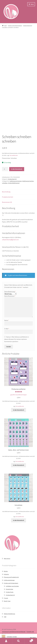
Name (7, 320)
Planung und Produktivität (11, 577)
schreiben (5, 183)
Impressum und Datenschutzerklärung (14, 632)
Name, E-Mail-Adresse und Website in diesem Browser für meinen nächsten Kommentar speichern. (17, 339)
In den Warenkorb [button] (19, 410)
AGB (5, 617)
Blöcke (6, 571)
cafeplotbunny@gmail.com (10, 240)
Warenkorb (29, 640)
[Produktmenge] (5, 169)
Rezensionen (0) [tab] (7, 202)
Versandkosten (14, 155)
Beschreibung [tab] (6, 192)
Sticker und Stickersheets (15, 26)
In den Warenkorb (17, 169)
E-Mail (7, 329)
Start (5, 26)
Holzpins (6, 574)
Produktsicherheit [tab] (8, 197)
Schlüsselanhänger (9, 580)
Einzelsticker (10, 589)
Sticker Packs (10, 592)
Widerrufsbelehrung (9, 614)
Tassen (6, 598)
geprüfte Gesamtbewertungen (18, 395)
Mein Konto (7, 559)
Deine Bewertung (10, 292)
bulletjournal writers (28, 181)
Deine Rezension (10, 296)
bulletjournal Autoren (16, 181)
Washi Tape (7, 601)
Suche (18, 641)
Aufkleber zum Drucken (12, 586)
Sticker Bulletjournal (14, 183)
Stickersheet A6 (27, 26)
